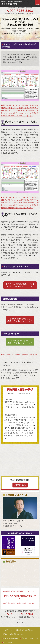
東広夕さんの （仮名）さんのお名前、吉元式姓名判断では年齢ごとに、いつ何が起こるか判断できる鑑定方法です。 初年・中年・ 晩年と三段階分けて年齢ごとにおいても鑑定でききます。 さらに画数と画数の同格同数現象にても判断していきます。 (20, 203)
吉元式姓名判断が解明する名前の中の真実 (19, 603)
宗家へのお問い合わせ (11, 638)
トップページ (8, 630)
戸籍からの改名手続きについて (14, 634)
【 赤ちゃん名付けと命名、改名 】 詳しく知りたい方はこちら (20, 285)
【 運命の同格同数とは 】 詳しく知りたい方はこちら (20, 320)
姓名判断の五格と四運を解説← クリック (19, 591)
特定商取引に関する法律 (30, 638)
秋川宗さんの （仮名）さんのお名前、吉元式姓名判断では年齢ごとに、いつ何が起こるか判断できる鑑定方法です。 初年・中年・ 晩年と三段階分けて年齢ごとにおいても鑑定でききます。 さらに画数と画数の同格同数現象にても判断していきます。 (20, 110)
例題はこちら (20, 485)
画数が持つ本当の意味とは (25, 630)
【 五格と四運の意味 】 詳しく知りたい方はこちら (20, 342)
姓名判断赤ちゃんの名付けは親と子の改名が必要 (20, 355)
